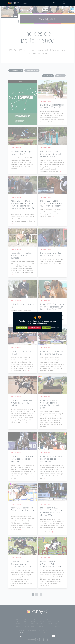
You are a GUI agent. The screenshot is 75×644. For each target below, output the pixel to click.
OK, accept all (22, 328)
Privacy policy (55, 328)
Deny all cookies (35, 328)
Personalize (46, 328)
